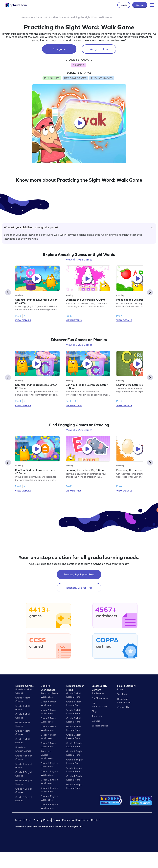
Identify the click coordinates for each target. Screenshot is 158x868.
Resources (27, 17)
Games (40, 17)
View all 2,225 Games (79, 345)
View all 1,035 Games (79, 260)
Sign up (140, 5)
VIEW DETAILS (23, 320)
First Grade (59, 17)
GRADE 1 (78, 65)
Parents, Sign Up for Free (79, 574)
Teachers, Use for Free (79, 588)
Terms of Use (23, 820)
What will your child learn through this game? (79, 227)
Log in (124, 5)
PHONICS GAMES (102, 78)
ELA (48, 17)
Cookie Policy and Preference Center (76, 820)
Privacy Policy (42, 820)
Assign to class (99, 49)
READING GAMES (75, 78)
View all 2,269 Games (79, 430)
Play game (59, 49)
